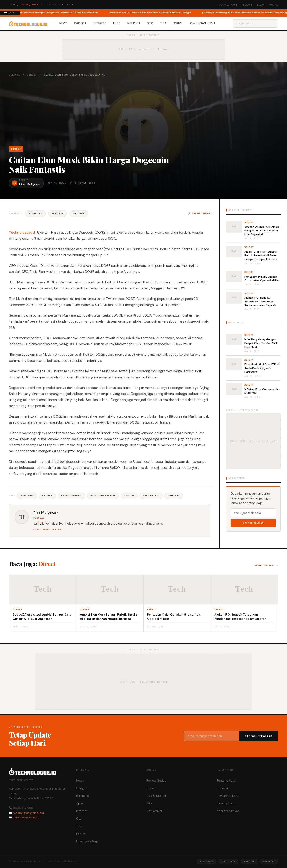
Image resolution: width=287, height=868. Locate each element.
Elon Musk (27, 496)
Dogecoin (174, 496)
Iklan (261, 5)
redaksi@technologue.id (28, 813)
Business (100, 23)
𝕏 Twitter (35, 213)
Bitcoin (47, 496)
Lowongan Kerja (202, 23)
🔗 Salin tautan (199, 213)
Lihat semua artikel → (49, 529)
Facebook (79, 213)
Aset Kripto (151, 496)
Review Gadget (157, 781)
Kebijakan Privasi (228, 811)
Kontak (273, 5)
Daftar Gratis (253, 523)
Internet (134, 23)
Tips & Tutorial (156, 796)
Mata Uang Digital (103, 496)
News (64, 23)
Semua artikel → (266, 565)
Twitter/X (229, 861)
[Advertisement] (143, 111)
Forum (178, 23)
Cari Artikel (154, 811)
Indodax (129, 496)
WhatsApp (58, 213)
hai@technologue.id (26, 818)
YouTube (249, 861)
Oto (150, 23)
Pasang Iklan (226, 803)
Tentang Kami (228, 5)
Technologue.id (22, 233)
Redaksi (247, 5)
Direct (32, 75)
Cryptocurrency (72, 496)
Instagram (207, 861)
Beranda (14, 75)
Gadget (80, 23)
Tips (163, 23)
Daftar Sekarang (259, 736)
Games (151, 788)
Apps (117, 23)
